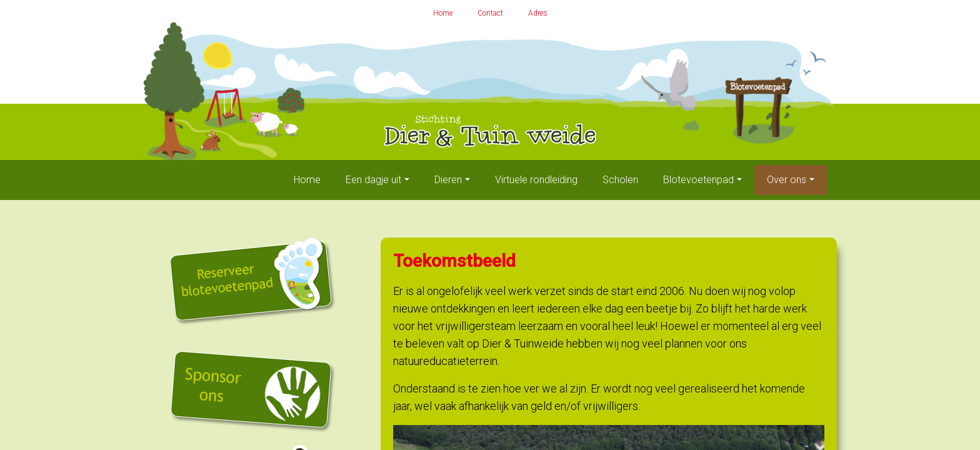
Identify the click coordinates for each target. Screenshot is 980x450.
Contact (490, 13)
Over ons (787, 180)
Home (443, 13)
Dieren (448, 180)
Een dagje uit (373, 180)
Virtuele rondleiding (536, 180)
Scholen (620, 180)
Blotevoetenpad (698, 180)
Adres (538, 13)
